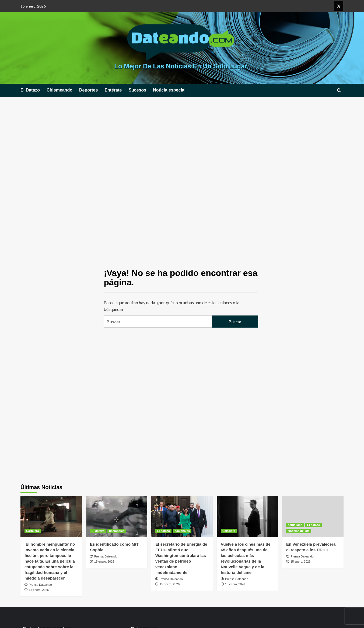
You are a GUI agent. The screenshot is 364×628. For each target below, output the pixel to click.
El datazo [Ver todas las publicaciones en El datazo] (98, 531)
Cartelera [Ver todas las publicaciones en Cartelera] (33, 531)
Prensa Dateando (40, 585)
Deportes (88, 90)
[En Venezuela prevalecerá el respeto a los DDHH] (313, 517)
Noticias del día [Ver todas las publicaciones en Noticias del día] (299, 531)
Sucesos (137, 90)
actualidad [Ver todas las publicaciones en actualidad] (295, 525)
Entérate (113, 90)
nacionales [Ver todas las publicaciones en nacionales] (117, 531)
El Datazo (30, 90)
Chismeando (59, 90)
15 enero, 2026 (39, 590)
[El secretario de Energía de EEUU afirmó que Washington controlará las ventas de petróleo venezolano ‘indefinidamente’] (182, 517)
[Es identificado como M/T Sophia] (117, 517)
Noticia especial (169, 90)
